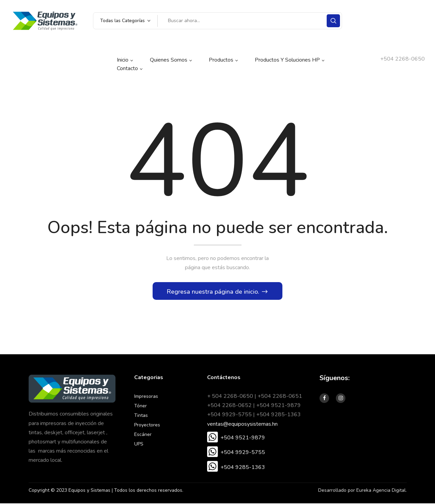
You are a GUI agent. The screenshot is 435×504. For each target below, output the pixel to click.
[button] (236, 438)
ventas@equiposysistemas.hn (242, 424)
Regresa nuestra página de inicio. (214, 292)
